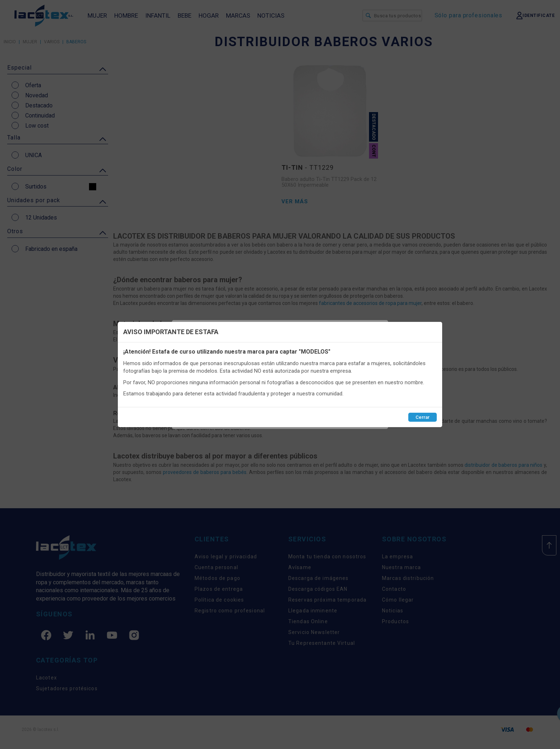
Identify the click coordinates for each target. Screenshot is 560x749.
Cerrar (423, 417)
